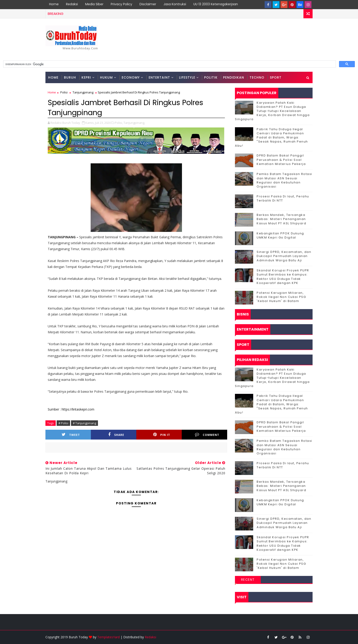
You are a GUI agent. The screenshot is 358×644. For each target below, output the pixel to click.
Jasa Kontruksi (175, 4)
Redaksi (72, 4)
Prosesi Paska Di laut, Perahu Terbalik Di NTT (283, 198)
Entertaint (159, 77)
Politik (211, 77)
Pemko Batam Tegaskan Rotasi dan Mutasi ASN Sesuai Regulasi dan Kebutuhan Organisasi (284, 180)
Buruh (70, 77)
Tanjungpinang (83, 92)
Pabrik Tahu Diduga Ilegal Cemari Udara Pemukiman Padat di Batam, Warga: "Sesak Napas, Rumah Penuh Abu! (271, 138)
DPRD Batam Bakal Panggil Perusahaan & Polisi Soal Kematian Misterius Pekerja (281, 160)
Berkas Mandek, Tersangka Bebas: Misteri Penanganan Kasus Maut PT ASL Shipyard (281, 219)
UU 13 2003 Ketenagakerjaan (216, 4)
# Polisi (63, 423)
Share (116, 435)
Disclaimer (148, 4)
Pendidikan (234, 77)
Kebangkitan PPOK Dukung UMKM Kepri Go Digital (280, 235)
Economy (131, 77)
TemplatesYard (108, 637)
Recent (248, 580)
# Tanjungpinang (84, 423)
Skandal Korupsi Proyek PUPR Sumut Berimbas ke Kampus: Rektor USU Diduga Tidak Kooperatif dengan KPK (283, 277)
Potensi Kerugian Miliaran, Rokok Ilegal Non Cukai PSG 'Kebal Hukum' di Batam (281, 297)
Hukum (106, 77)
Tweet (71, 435)
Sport (276, 77)
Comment (207, 435)
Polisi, (119, 123)
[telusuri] (169, 64)
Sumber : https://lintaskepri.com (71, 409)
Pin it (162, 435)
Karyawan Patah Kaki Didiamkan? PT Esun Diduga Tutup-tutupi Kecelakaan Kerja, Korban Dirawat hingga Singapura (272, 111)
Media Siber (94, 4)
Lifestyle (187, 77)
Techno (257, 77)
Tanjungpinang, (134, 123)
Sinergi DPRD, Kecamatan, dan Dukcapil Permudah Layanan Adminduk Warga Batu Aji (284, 256)
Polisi (64, 92)
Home (54, 4)
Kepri (86, 77)
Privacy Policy (121, 4)
